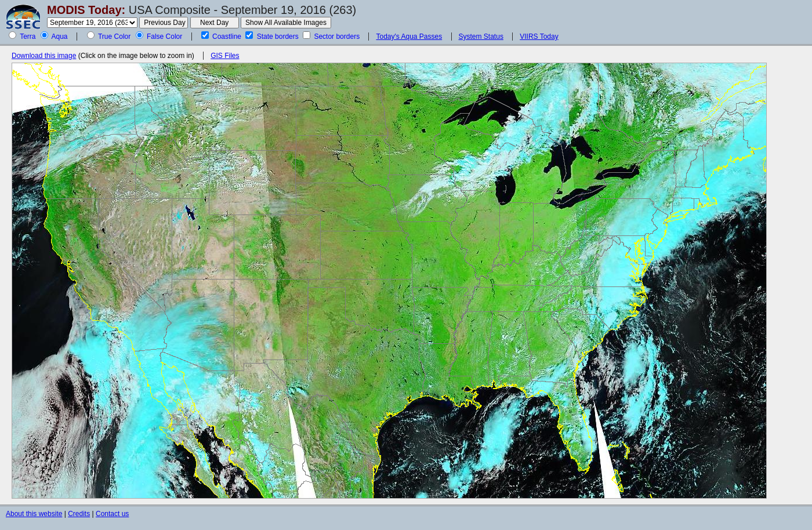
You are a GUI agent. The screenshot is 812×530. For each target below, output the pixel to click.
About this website (34, 514)
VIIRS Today (539, 37)
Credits (79, 514)
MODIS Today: (86, 10)
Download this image (44, 56)
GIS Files (225, 56)
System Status (481, 37)
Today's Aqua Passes (409, 37)
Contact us (112, 514)
